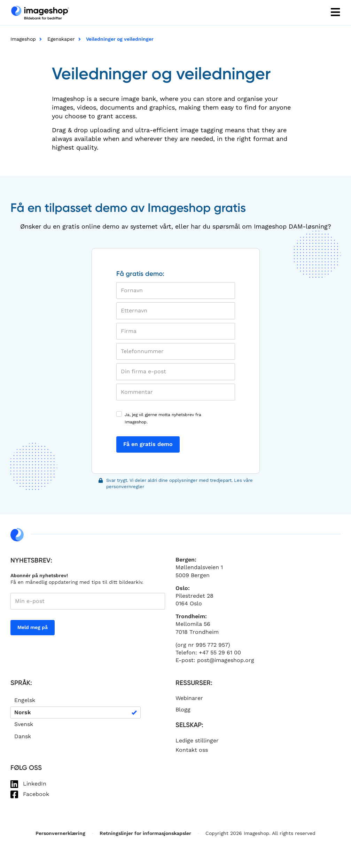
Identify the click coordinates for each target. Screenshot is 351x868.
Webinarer (189, 698)
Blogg (183, 710)
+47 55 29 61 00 (220, 652)
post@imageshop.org (226, 660)
